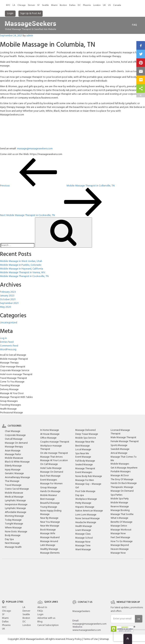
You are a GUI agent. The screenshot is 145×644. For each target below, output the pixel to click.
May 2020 (6, 307)
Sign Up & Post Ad (31, 13)
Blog (40, 622)
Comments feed (9, 346)
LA (14, 5)
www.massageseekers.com (87, 630)
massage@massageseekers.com (35, 149)
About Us (42, 607)
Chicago (22, 5)
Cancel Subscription (48, 625)
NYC (8, 5)
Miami (54, 5)
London (97, 5)
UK (104, 5)
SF (38, 5)
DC (79, 5)
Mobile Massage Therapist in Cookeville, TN (24, 276)
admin (30, 36)
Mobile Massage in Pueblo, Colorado (21, 265)
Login (10, 13)
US (109, 5)
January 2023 (7, 296)
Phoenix (87, 5)
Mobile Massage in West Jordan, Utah (21, 261)
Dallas (72, 5)
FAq (134, 25)
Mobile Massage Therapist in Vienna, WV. (23, 273)
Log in (3, 338)
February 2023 (8, 292)
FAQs (40, 611)
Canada (117, 5)
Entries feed (7, 342)
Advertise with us (46, 618)
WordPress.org (8, 350)
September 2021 (9, 303)
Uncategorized (9, 323)
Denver (31, 5)
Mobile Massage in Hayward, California (22, 269)
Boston (63, 5)
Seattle (45, 5)
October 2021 (8, 299)
